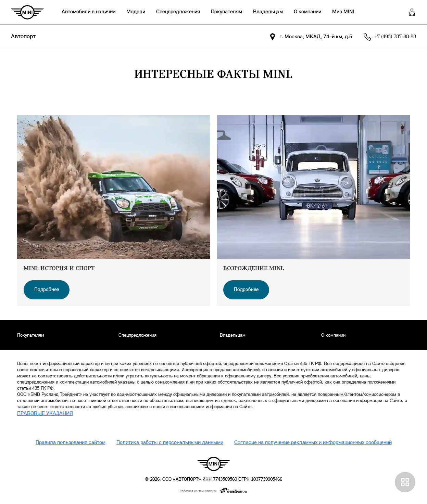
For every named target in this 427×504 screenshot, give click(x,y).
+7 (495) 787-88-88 (395, 37)
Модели (136, 12)
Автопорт (23, 37)
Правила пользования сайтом (71, 443)
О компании (307, 12)
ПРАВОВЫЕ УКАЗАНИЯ (45, 414)
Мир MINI (343, 12)
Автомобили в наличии (89, 12)
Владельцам (268, 12)
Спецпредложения (178, 12)
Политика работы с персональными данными (170, 443)
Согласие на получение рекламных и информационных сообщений (313, 443)
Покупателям (227, 12)
